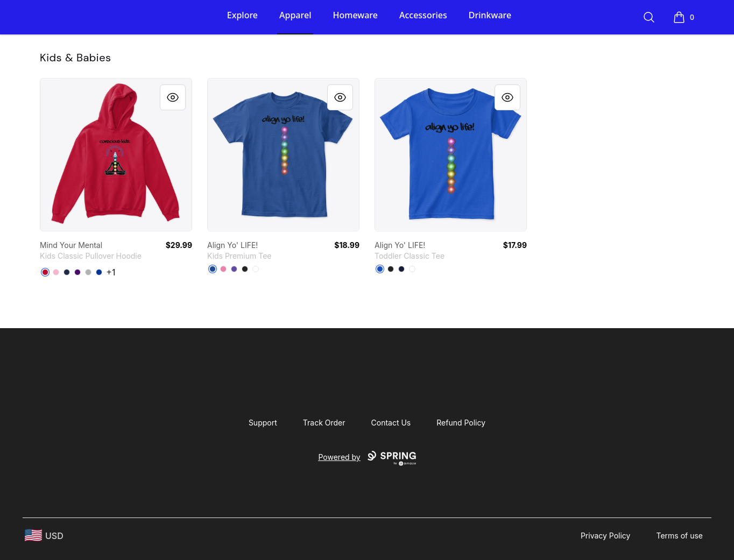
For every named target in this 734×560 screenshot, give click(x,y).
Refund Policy (461, 423)
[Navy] (67, 272)
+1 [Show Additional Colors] (111, 272)
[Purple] (77, 272)
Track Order (324, 423)
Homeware (355, 15)
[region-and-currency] (44, 536)
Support (263, 423)
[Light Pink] (56, 272)
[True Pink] (223, 269)
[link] (116, 155)
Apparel (295, 15)
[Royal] (99, 272)
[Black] (245, 269)
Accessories (423, 15)
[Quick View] (173, 97)
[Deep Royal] (213, 269)
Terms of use (679, 536)
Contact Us (391, 423)
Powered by (367, 458)
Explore (242, 15)
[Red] (45, 272)
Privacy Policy (606, 536)
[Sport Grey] (88, 272)
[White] (256, 269)
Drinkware (490, 15)
